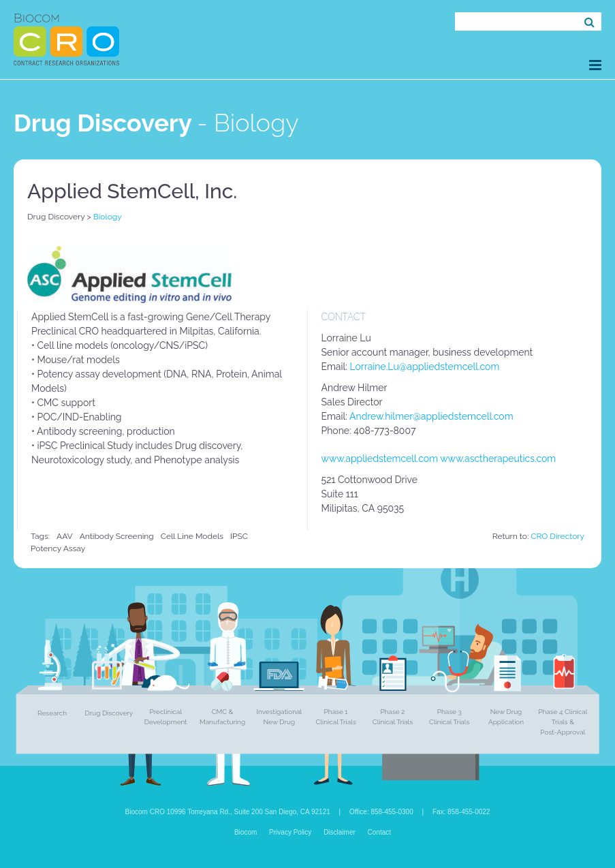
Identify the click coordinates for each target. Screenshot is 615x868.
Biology (108, 217)
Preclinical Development (166, 717)
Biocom (246, 832)
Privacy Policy (290, 832)
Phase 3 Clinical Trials (449, 717)
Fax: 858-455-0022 (461, 812)
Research (52, 713)
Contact (379, 832)
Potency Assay (58, 548)
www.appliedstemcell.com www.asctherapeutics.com (439, 459)
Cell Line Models (192, 536)
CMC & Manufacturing (222, 717)
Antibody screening (117, 536)
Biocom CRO (66, 40)
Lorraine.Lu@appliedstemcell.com (425, 367)
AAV (65, 536)
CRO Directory (557, 536)
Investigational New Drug (280, 717)
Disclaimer (340, 832)
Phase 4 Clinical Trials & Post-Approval (563, 722)
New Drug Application (506, 717)
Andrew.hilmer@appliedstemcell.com (431, 416)
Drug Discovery (56, 217)
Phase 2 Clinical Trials (393, 717)
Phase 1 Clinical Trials (335, 717)
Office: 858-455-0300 (381, 812)
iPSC (239, 536)
